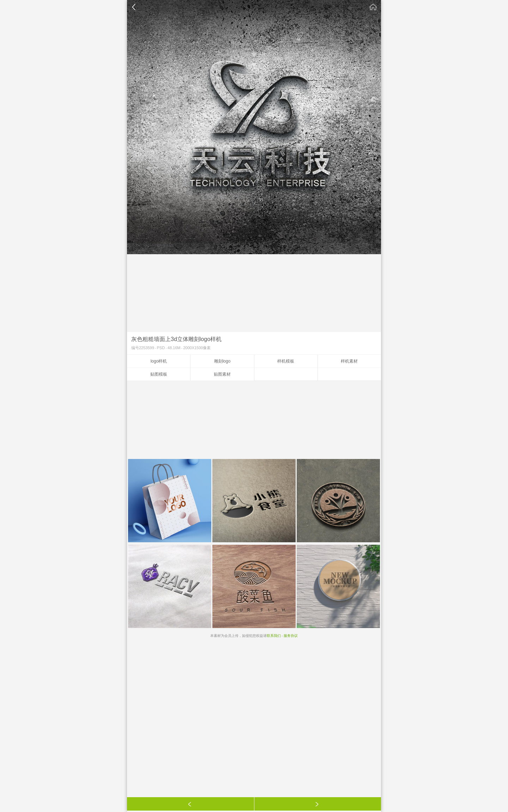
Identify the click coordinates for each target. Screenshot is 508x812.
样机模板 (286, 361)
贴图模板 (159, 374)
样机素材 (349, 361)
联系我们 (274, 636)
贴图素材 (222, 374)
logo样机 (159, 361)
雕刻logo (222, 361)
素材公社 (373, 7)
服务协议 (291, 636)
